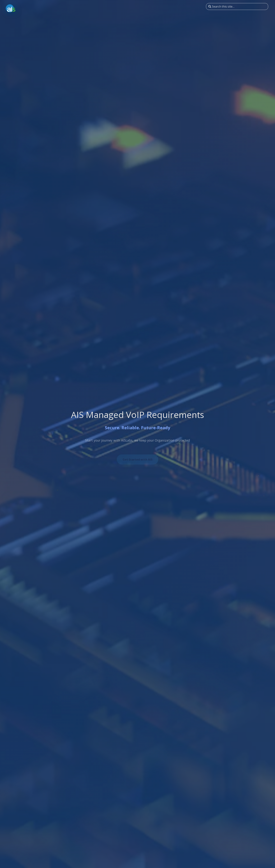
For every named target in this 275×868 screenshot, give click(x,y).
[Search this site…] (237, 6)
